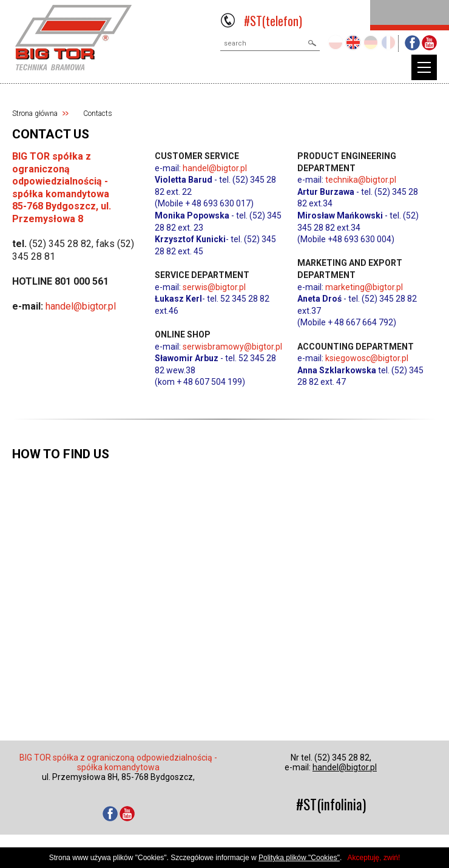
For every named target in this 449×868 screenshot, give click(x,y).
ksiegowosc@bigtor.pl (367, 358)
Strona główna (35, 114)
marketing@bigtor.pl (364, 287)
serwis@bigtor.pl (214, 287)
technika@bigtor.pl (361, 180)
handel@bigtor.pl (81, 306)
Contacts (98, 114)
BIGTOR (73, 38)
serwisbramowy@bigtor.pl (232, 347)
